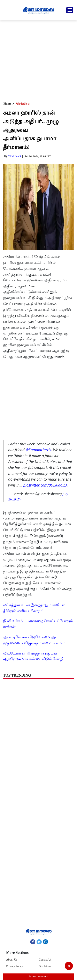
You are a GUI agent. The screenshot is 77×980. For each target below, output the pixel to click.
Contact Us (45, 960)
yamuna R (15, 156)
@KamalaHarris (38, 450)
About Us (12, 960)
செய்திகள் (23, 104)
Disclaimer (45, 966)
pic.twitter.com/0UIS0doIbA (45, 485)
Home (7, 104)
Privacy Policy (15, 966)
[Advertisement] (38, 61)
